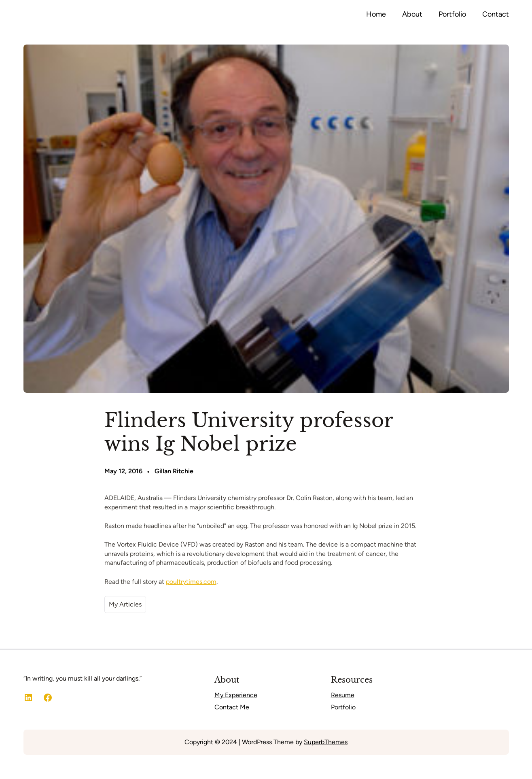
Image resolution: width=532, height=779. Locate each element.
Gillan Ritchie (174, 471)
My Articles (125, 604)
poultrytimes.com (191, 582)
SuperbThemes (326, 742)
